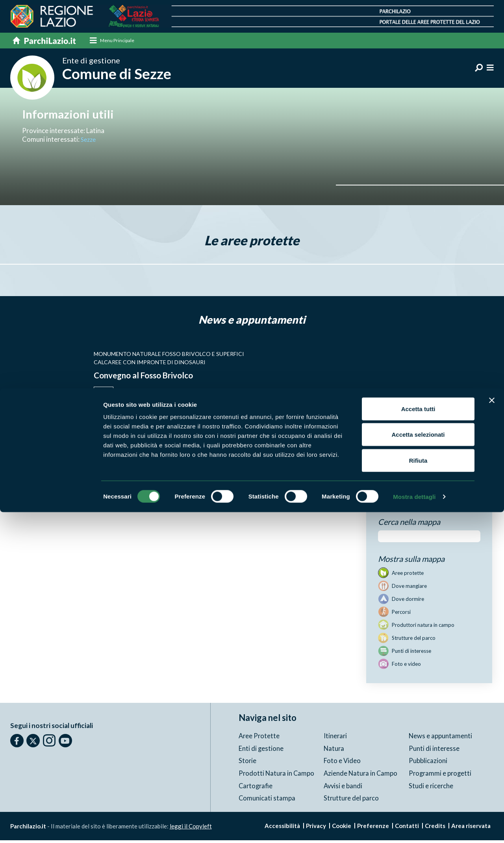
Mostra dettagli (414, 827)
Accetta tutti (418, 740)
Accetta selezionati (418, 766)
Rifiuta (418, 791)
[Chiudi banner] (492, 731)
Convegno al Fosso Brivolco (153, 377)
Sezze (89, 142)
